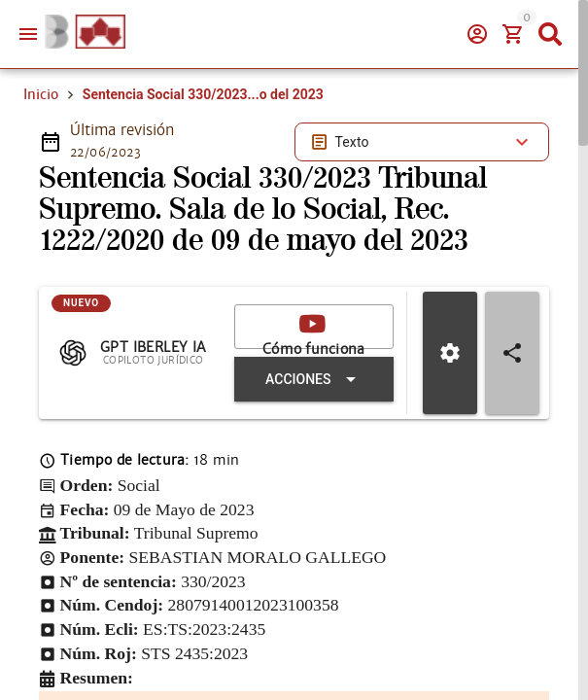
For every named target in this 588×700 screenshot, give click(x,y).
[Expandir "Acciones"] (314, 379)
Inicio (41, 94)
